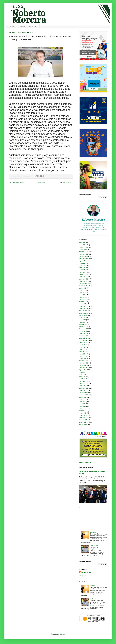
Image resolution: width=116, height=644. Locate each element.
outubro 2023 (83, 311)
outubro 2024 (83, 284)
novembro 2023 (84, 309)
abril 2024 (82, 297)
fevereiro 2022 (83, 356)
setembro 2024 (84, 286)
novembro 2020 (84, 390)
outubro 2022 (83, 338)
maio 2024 (82, 295)
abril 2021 (82, 379)
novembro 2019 (84, 418)
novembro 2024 (84, 281)
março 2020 (83, 409)
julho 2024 (82, 290)
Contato (22, 26)
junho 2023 (82, 320)
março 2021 (83, 381)
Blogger (62, 634)
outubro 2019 (83, 420)
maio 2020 (82, 404)
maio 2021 (82, 377)
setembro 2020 (84, 395)
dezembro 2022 (84, 334)
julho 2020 (82, 399)
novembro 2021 (84, 363)
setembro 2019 (84, 422)
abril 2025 (82, 270)
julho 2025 (82, 263)
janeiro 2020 (83, 413)
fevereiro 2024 (83, 302)
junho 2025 (82, 265)
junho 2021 (82, 374)
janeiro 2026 (83, 250)
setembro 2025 (84, 259)
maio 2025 (82, 268)
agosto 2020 (83, 397)
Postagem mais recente (17, 182)
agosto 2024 (83, 288)
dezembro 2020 (84, 388)
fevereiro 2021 (83, 384)
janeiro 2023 (83, 331)
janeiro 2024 (83, 304)
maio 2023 (82, 322)
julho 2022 (82, 345)
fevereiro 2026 (83, 247)
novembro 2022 (84, 336)
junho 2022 (82, 347)
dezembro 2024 (84, 279)
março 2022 (83, 354)
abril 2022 (82, 352)
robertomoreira (86, 572)
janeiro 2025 (83, 277)
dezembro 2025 (84, 252)
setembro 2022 (84, 340)
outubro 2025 (83, 256)
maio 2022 (82, 349)
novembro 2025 (84, 254)
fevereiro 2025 (83, 274)
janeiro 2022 (83, 358)
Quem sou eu (33, 26)
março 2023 (83, 327)
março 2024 (83, 299)
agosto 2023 (83, 315)
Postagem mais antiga (65, 182)
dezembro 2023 (84, 306)
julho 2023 (82, 318)
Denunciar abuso (86, 462)
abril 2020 (82, 406)
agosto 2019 (83, 424)
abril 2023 (82, 325)
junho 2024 (82, 293)
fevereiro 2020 (83, 411)
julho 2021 (82, 372)
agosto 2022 (83, 343)
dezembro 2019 (84, 415)
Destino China (94, 546)
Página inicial (12, 26)
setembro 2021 (84, 368)
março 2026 (83, 245)
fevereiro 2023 (83, 329)
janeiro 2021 (83, 386)
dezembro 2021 (84, 361)
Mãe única (93, 532)
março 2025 (83, 272)
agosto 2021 (83, 370)
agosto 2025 (83, 261)
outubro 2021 (83, 365)
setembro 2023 (84, 313)
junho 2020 (82, 402)
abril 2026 (82, 243)
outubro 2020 (83, 393)
